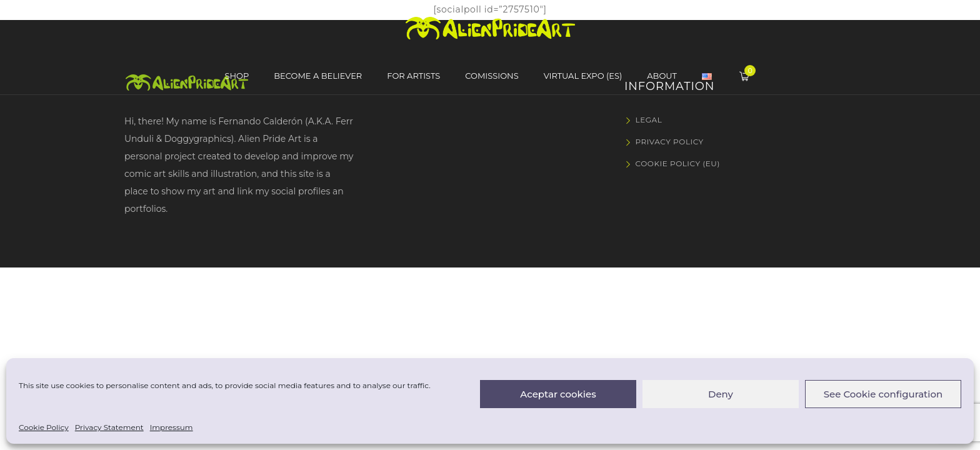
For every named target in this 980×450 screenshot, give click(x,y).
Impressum (172, 427)
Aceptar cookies (558, 394)
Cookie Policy (44, 427)
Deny (721, 394)
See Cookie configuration (883, 394)
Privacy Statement (109, 427)
